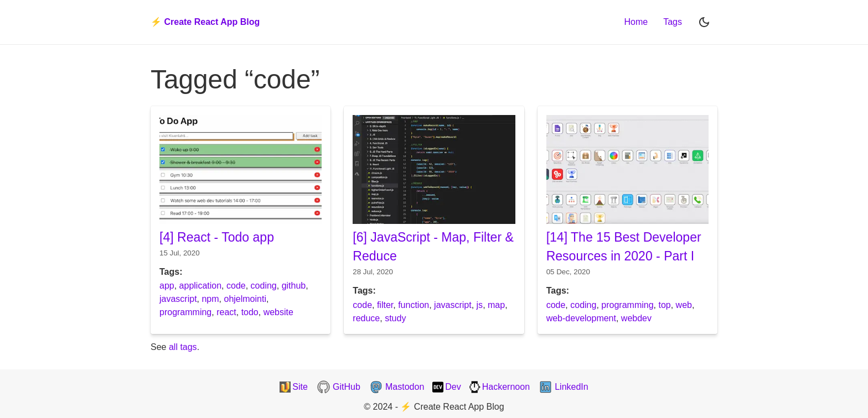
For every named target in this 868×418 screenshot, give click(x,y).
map (496, 305)
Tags (673, 22)
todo (250, 312)
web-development (581, 318)
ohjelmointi (245, 299)
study (395, 318)
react (226, 312)
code (236, 286)
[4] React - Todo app (217, 237)
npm (210, 299)
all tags (183, 347)
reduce (366, 318)
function (414, 305)
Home (636, 22)
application (201, 286)
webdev (636, 318)
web (684, 305)
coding (264, 286)
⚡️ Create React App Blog (205, 22)
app (167, 286)
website (278, 312)
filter (385, 305)
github (294, 286)
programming (185, 312)
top (664, 305)
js (480, 305)
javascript (178, 299)
